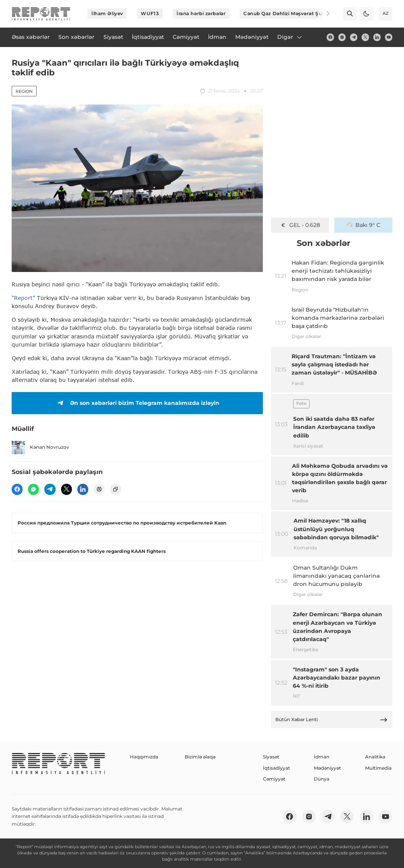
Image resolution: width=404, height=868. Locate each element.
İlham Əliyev (107, 13)
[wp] (33, 489)
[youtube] (389, 37)
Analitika (375, 757)
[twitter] (365, 37)
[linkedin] (377, 37)
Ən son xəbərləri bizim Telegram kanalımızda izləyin (137, 403)
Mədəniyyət (327, 768)
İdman (322, 757)
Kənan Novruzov (40, 447)
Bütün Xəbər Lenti (331, 720)
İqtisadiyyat (276, 768)
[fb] (330, 37)
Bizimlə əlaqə (200, 757)
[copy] (115, 489)
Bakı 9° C (364, 225)
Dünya (322, 779)
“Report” (23, 298)
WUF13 (150, 13)
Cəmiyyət (274, 779)
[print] (99, 489)
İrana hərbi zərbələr (201, 13)
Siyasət (271, 757)
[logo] (41, 14)
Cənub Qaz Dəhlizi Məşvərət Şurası (287, 13)
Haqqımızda (144, 757)
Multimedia (378, 768)
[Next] (323, 14)
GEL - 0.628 (300, 225)
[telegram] (354, 37)
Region (24, 91)
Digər (290, 37)
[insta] (342, 37)
